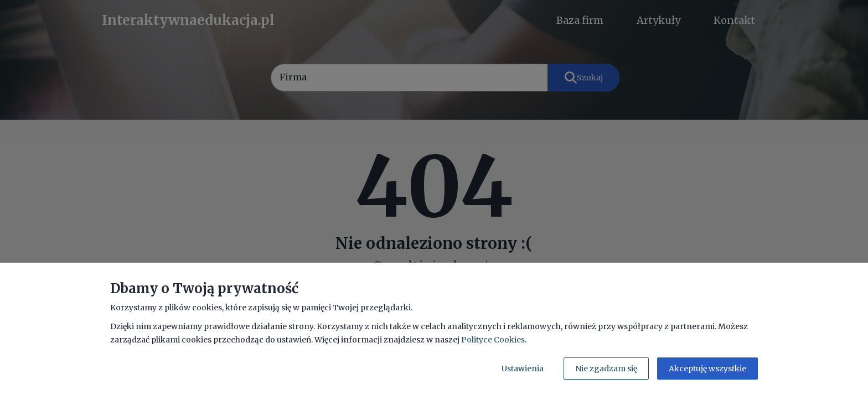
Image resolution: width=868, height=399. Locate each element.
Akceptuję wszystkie (707, 369)
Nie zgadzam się (606, 369)
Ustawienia (523, 369)
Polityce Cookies (493, 340)
